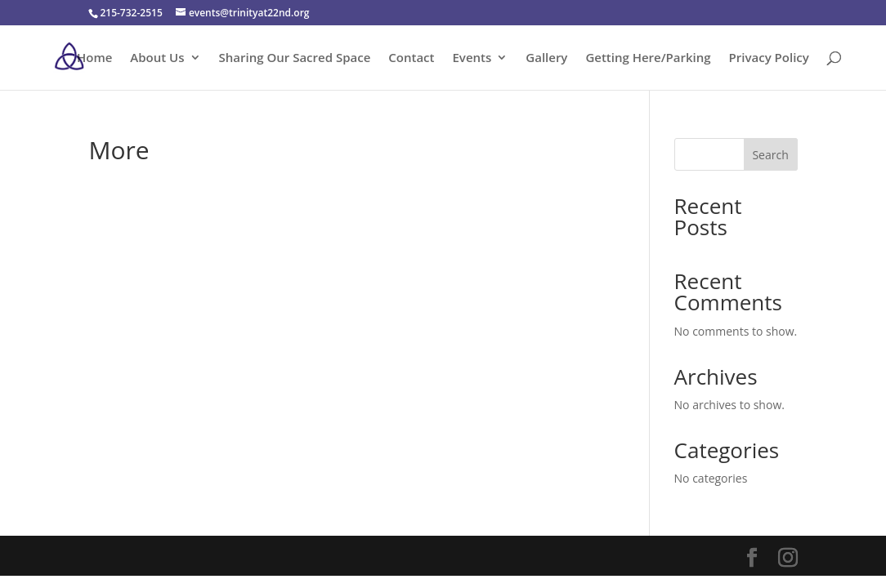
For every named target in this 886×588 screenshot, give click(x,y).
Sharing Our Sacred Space (295, 58)
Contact (411, 58)
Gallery (546, 58)
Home (94, 58)
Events (472, 58)
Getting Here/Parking (648, 58)
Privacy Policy (769, 58)
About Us (157, 58)
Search (770, 155)
